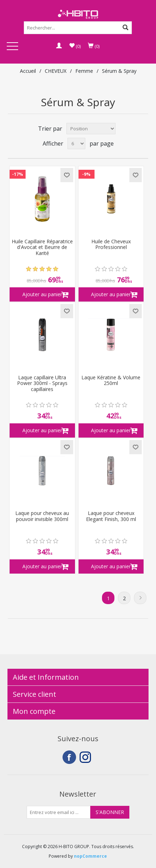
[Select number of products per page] (76, 143)
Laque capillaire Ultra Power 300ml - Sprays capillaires (42, 384)
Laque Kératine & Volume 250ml (111, 381)
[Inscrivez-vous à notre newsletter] (59, 812)
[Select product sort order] (91, 129)
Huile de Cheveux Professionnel (111, 245)
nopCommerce (90, 856)
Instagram (86, 757)
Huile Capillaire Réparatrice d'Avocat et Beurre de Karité (42, 248)
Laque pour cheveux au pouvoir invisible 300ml (42, 516)
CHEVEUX (56, 71)
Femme (84, 71)
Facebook (69, 757)
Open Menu (12, 47)
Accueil (28, 71)
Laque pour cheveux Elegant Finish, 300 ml (111, 516)
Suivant (140, 598)
